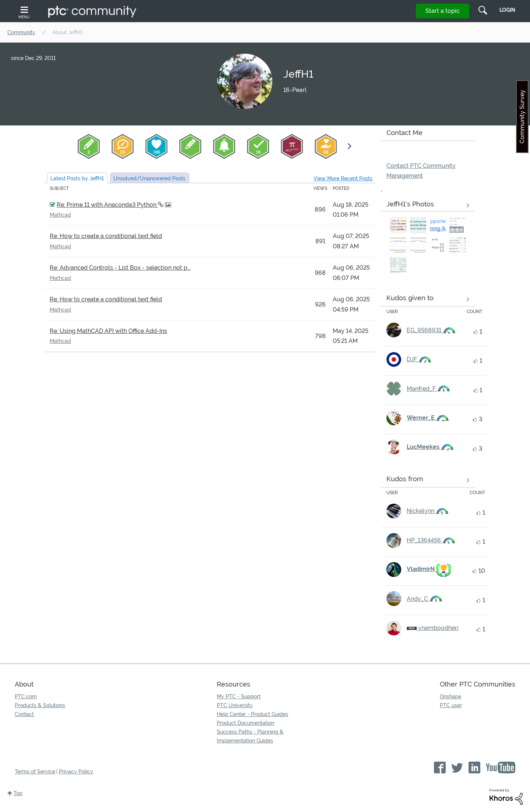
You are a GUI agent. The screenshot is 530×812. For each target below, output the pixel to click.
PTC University (235, 705)
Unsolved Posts (149, 178)
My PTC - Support (239, 696)
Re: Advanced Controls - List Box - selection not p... (120, 268)
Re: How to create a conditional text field (106, 236)
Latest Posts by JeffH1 (77, 178)
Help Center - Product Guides (252, 714)
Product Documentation (245, 723)
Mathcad (60, 215)
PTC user (451, 705)
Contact (24, 714)
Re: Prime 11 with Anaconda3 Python (107, 205)
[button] (398, 225)
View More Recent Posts (343, 178)
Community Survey (522, 117)
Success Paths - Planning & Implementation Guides (250, 736)
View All (428, 206)
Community (21, 32)
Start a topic (443, 11)
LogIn (507, 10)
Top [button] (18, 793)
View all (428, 299)
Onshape (451, 696)
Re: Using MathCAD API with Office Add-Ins (108, 331)
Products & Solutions (40, 705)
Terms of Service (35, 772)
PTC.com (26, 696)
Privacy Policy (76, 772)
